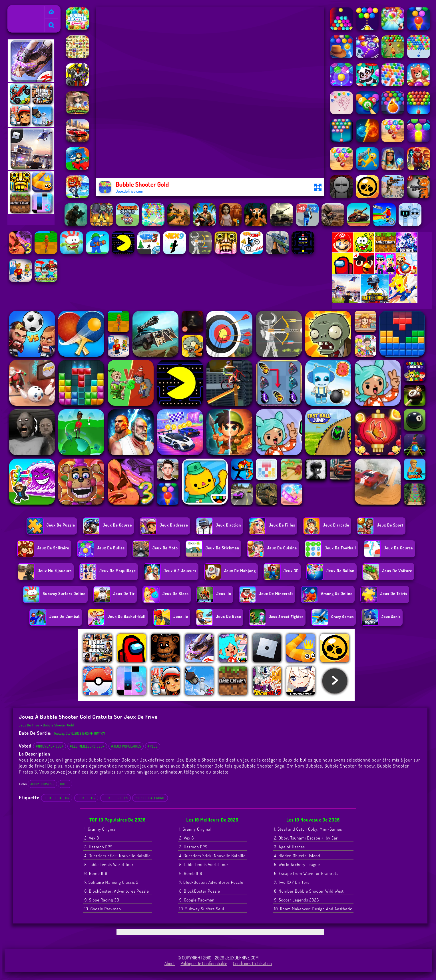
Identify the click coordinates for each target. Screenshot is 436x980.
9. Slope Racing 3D (102, 900)
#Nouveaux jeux (50, 746)
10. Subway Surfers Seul (202, 909)
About (170, 963)
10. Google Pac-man (103, 909)
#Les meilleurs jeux (87, 746)
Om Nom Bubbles (304, 766)
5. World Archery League (297, 864)
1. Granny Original (100, 829)
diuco (65, 784)
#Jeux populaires (126, 746)
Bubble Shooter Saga (263, 766)
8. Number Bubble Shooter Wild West (309, 891)
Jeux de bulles (116, 798)
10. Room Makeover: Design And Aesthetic (313, 909)
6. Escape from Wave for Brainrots (306, 873)
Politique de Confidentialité (204, 963)
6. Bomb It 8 (96, 873)
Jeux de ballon (57, 798)
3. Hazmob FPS (98, 847)
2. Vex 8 (92, 838)
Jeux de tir (86, 798)
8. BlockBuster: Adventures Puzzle (116, 891)
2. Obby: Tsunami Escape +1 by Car (306, 838)
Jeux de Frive (22, 9)
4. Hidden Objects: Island (297, 856)
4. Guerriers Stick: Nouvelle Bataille (117, 856)
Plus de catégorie (150, 798)
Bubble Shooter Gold (59, 725)
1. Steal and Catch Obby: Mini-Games (308, 829)
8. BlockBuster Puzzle (200, 891)
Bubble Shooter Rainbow (350, 766)
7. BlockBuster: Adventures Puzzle (211, 882)
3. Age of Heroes (290, 847)
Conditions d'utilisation (252, 963)
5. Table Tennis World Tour (109, 864)
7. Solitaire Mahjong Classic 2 (111, 882)
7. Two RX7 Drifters (292, 882)
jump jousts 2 (42, 784)
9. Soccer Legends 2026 (297, 900)
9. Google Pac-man (197, 900)
